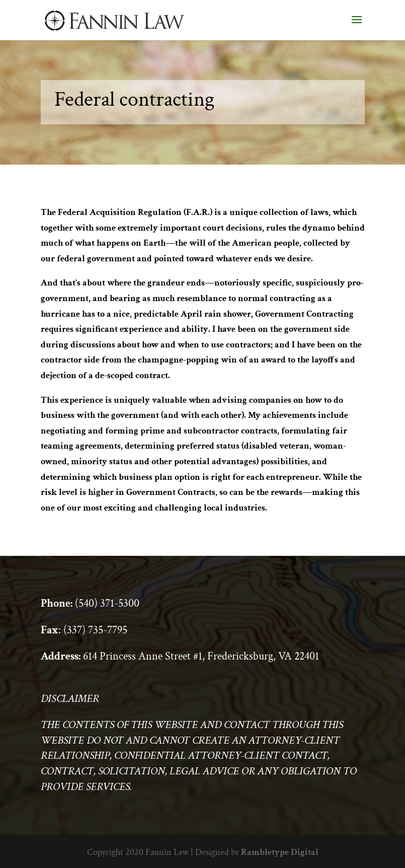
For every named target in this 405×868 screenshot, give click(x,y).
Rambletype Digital (280, 852)
